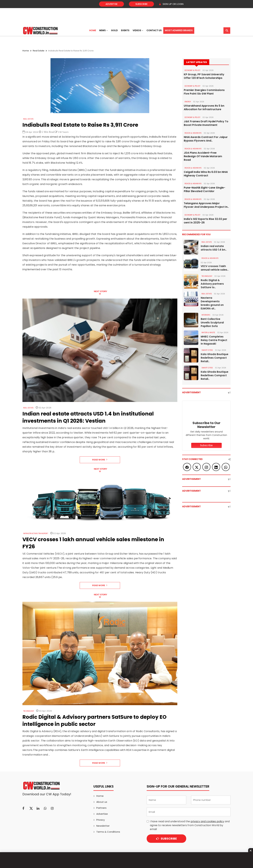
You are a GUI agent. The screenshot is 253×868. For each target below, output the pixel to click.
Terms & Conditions (108, 832)
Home (93, 30)
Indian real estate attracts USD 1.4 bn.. (214, 248)
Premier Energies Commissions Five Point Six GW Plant (204, 92)
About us (102, 802)
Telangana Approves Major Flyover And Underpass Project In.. (206, 205)
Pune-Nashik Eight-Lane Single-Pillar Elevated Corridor (205, 189)
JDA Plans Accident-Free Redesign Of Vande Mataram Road (203, 156)
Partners (101, 808)
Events (125, 30)
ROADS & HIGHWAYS (193, 133)
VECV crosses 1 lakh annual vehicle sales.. (215, 268)
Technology (29, 711)
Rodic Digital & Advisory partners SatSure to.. (212, 284)
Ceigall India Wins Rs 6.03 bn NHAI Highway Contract (206, 174)
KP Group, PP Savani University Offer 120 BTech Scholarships (204, 76)
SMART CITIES (207, 350)
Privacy (101, 820)
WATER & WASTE (208, 333)
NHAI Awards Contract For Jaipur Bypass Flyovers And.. (206, 139)
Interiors (206, 315)
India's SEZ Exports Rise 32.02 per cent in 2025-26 (205, 221)
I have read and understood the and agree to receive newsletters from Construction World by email (190, 825)
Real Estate (39, 51)
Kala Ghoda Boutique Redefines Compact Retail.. (215, 358)
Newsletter (103, 826)
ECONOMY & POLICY (192, 70)
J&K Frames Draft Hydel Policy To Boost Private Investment (206, 123)
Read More (100, 460)
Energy (188, 102)
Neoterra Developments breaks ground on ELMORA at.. (212, 303)
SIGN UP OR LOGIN (171, 4)
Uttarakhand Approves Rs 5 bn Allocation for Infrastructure (204, 108)
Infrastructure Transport (36, 534)
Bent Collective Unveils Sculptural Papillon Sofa (212, 323)
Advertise (111, 4)
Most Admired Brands (179, 30)
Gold (114, 30)
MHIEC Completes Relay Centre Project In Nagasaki (214, 340)
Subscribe (141, 4)
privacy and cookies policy (207, 821)
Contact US (154, 30)
